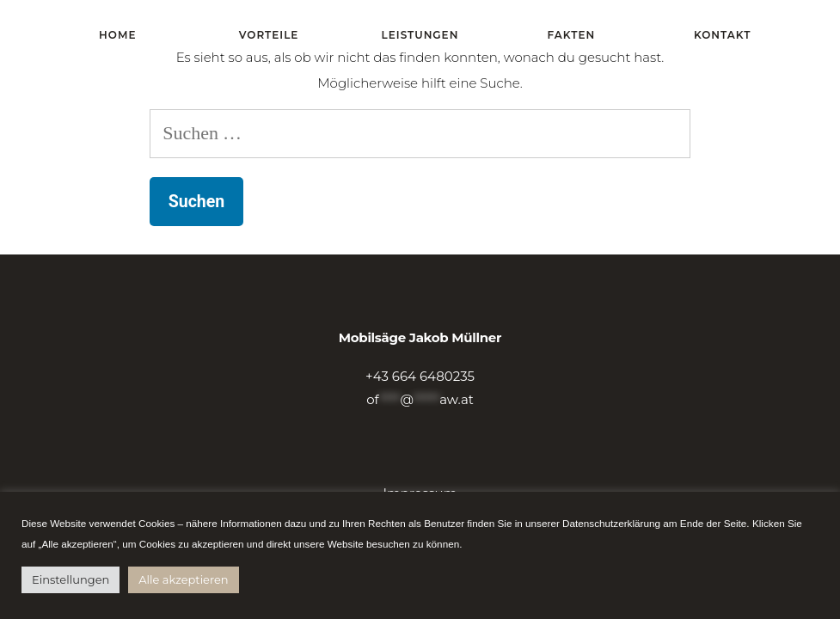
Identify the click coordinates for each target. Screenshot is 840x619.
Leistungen (420, 35)
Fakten (572, 35)
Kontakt (723, 35)
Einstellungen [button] (71, 579)
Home (117, 35)
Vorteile (269, 35)
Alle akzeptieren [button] (183, 579)
